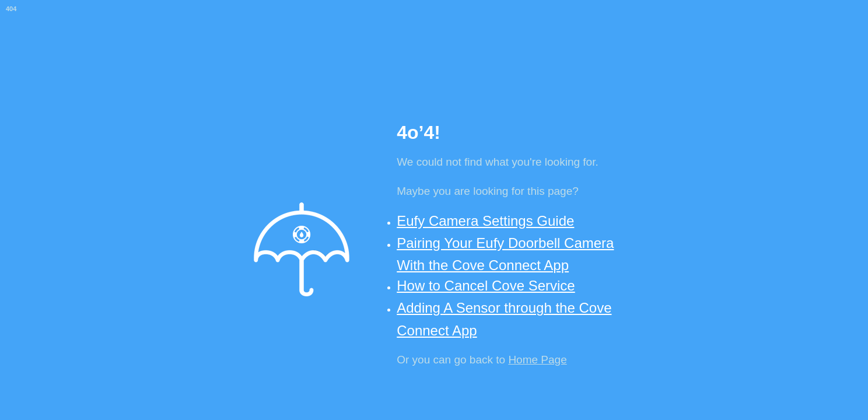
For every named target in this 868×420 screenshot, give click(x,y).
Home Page (537, 360)
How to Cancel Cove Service (486, 286)
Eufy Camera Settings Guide (485, 221)
